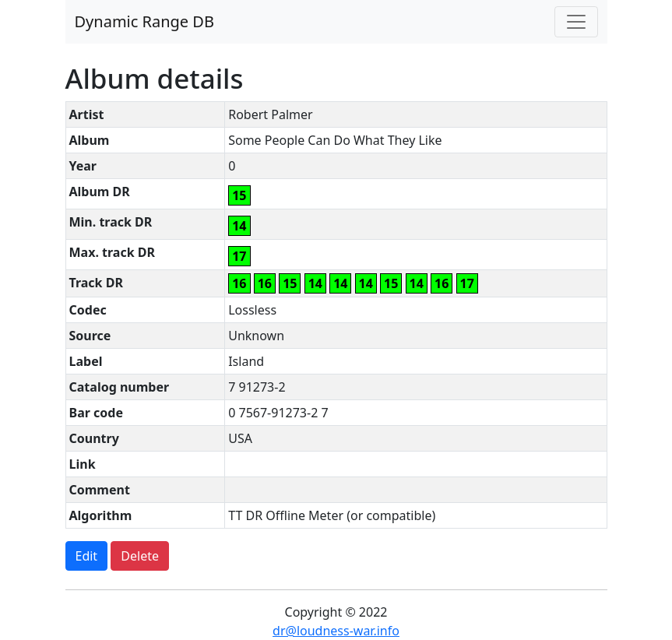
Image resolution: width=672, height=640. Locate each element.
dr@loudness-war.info (336, 631)
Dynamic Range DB (144, 21)
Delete (140, 556)
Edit (87, 556)
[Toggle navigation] (576, 22)
